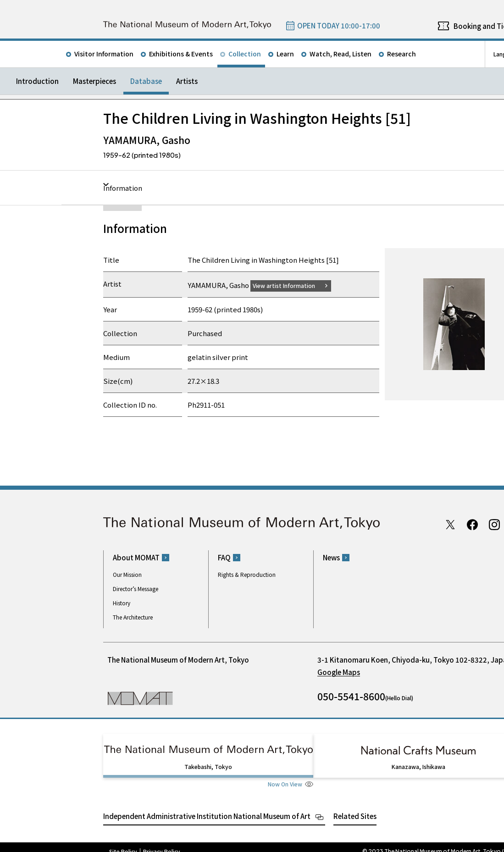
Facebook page (472, 524)
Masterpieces (94, 81)
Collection (245, 54)
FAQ (224, 557)
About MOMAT (136, 557)
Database (146, 81)
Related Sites (355, 807)
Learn (285, 54)
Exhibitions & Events (181, 54)
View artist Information (289, 285)
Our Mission (127, 574)
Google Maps (339, 672)
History (122, 603)
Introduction (37, 81)
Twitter (450, 524)
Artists (187, 81)
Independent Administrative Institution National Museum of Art (207, 807)
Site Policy (123, 843)
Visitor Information (104, 54)
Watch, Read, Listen (341, 54)
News (331, 557)
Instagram (494, 524)
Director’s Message (136, 589)
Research (402, 54)
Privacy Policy (162, 843)
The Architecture (133, 617)
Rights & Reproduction (247, 574)
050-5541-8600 (351, 696)
